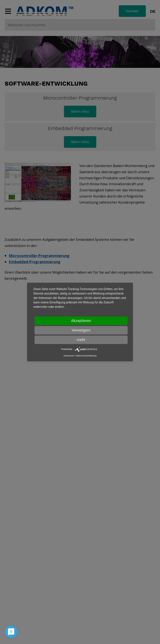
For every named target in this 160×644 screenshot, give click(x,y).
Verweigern (81, 330)
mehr (81, 340)
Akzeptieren (81, 321)
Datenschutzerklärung (86, 356)
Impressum (69, 356)
